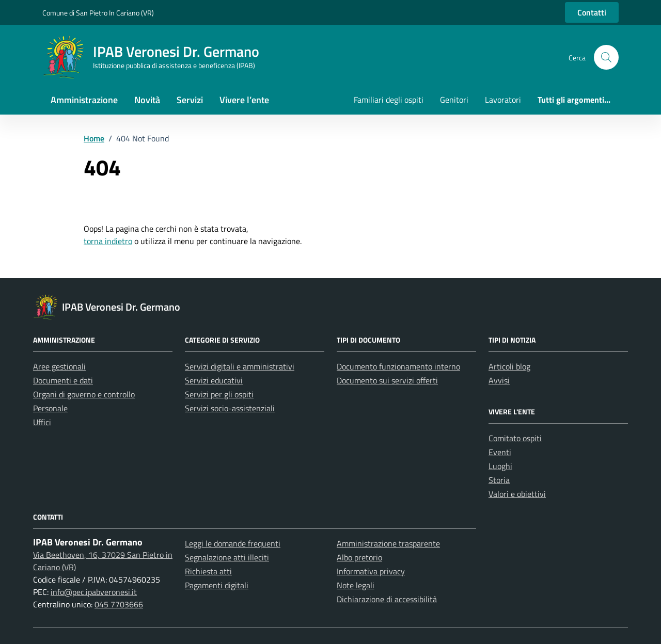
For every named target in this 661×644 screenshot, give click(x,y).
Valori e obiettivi (517, 494)
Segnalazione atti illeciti (227, 557)
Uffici (42, 422)
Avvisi (499, 380)
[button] (606, 57)
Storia (499, 480)
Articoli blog (509, 366)
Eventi (500, 452)
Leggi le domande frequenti (233, 543)
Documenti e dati (63, 380)
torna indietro (108, 241)
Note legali (356, 585)
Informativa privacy (371, 571)
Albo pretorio (359, 557)
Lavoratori (503, 100)
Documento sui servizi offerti (387, 380)
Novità (147, 100)
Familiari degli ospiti (389, 100)
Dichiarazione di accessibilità (387, 599)
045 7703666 (119, 604)
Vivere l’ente (244, 100)
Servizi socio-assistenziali (230, 408)
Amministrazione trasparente (388, 543)
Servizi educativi (214, 380)
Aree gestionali (59, 366)
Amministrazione (84, 100)
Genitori (454, 100)
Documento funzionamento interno (398, 366)
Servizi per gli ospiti (219, 394)
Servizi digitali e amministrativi (240, 366)
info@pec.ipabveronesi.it (94, 592)
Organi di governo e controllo (84, 394)
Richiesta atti (208, 571)
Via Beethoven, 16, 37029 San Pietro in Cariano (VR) (103, 561)
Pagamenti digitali (217, 585)
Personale (50, 408)
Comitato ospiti (515, 438)
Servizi (190, 100)
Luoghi (500, 466)
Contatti (592, 12)
